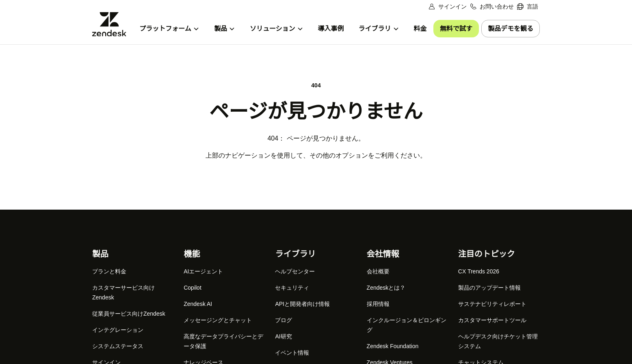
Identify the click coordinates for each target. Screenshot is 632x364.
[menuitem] (528, 7)
